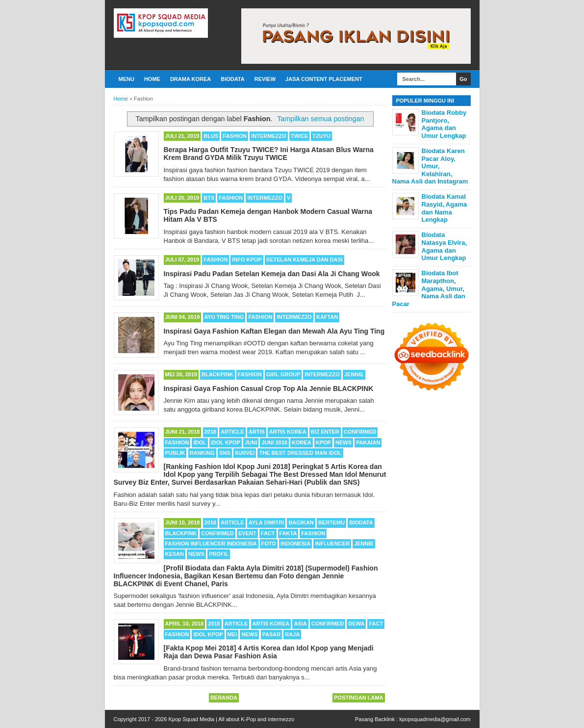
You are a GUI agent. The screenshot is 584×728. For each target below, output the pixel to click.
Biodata (232, 79)
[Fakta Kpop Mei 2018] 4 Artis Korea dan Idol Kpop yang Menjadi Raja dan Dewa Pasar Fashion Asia (269, 652)
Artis (257, 432)
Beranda (224, 698)
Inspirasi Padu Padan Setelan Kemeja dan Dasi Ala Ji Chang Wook (272, 274)
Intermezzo (269, 136)
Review (265, 79)
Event (247, 533)
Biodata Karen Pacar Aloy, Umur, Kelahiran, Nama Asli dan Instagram (430, 166)
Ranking (202, 453)
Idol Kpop (226, 442)
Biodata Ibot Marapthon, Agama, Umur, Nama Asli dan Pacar (429, 288)
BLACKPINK (217, 374)
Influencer (332, 544)
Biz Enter (325, 432)
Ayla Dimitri (267, 522)
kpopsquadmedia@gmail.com (435, 719)
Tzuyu (321, 136)
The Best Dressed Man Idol (300, 453)
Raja (292, 634)
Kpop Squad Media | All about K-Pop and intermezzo (231, 719)
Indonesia (295, 544)
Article (232, 432)
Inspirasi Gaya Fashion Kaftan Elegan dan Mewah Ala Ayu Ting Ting (274, 331)
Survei (245, 453)
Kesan (175, 554)
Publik (175, 453)
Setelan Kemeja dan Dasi (305, 260)
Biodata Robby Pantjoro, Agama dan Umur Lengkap (444, 124)
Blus (211, 136)
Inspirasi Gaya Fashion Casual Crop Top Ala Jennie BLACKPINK (269, 389)
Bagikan (301, 522)
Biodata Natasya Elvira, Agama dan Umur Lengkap (444, 246)
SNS (225, 453)
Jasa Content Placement (324, 79)
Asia (300, 624)
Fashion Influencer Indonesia (211, 544)
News (343, 442)
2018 (210, 432)
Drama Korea (190, 79)
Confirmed (360, 432)
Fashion (235, 136)
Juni (251, 442)
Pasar (272, 634)
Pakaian (368, 442)
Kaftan (327, 317)
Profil (219, 554)
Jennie (354, 374)
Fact (268, 533)
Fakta (288, 533)
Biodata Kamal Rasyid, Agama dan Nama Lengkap (444, 208)
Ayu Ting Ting (224, 317)
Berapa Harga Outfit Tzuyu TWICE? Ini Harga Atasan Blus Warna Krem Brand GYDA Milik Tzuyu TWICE (269, 154)
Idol (200, 442)
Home (152, 79)
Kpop (323, 442)
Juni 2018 (274, 442)
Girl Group (283, 374)
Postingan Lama (358, 698)
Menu (127, 79)
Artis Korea (288, 432)
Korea (302, 442)
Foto (269, 544)
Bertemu (331, 522)
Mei (232, 634)
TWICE (299, 136)
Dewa (356, 624)
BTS (209, 198)
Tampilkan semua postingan (320, 119)
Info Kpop (247, 260)
